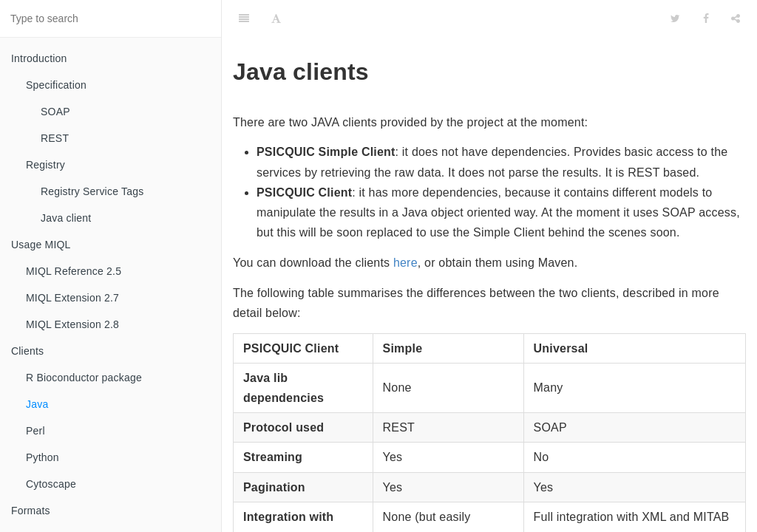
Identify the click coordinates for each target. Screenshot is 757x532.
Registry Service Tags (92, 191)
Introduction (39, 58)
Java (37, 404)
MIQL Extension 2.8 (72, 324)
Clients (27, 351)
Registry (45, 165)
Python (43, 457)
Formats (31, 511)
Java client (66, 218)
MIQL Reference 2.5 (74, 271)
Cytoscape (51, 484)
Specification (56, 85)
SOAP (55, 112)
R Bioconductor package (84, 378)
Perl (35, 431)
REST (55, 138)
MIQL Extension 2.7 (72, 298)
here (405, 263)
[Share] (736, 18)
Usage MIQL (41, 245)
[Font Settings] (276, 18)
